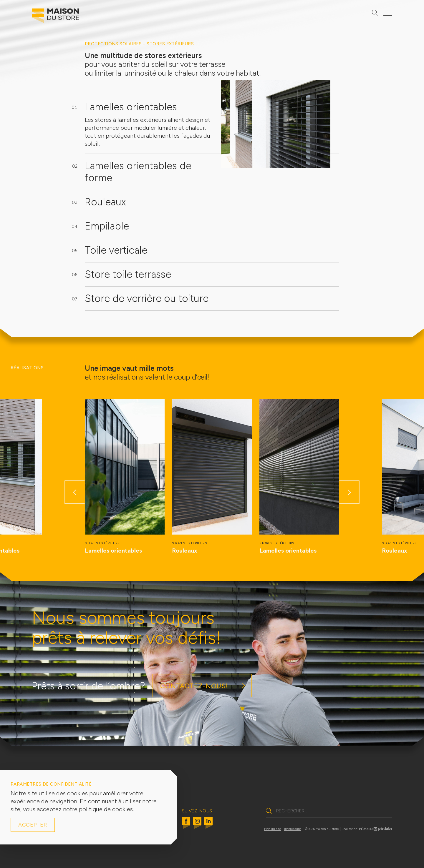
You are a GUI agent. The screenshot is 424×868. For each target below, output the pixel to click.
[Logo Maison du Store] (56, 17)
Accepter (33, 825)
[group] (125, 477)
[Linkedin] (208, 825)
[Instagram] (197, 825)
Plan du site (273, 829)
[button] (75, 492)
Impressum (293, 829)
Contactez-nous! (194, 686)
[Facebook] (186, 825)
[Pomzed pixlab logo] (376, 830)
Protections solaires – (116, 44)
